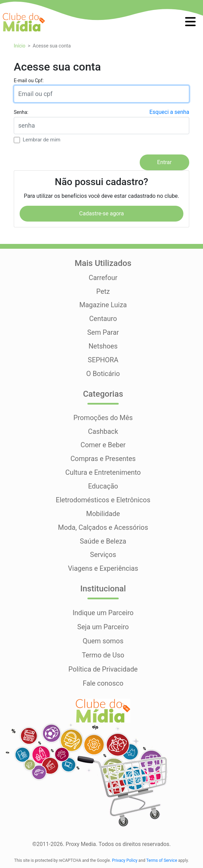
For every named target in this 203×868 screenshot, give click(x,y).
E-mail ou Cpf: (29, 80)
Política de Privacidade (103, 668)
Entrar (164, 162)
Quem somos (103, 641)
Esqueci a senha (169, 112)
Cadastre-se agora (101, 213)
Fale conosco (103, 682)
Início (20, 46)
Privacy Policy (125, 859)
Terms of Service (162, 859)
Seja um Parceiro (103, 627)
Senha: (21, 112)
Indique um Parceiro (103, 613)
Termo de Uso (103, 655)
